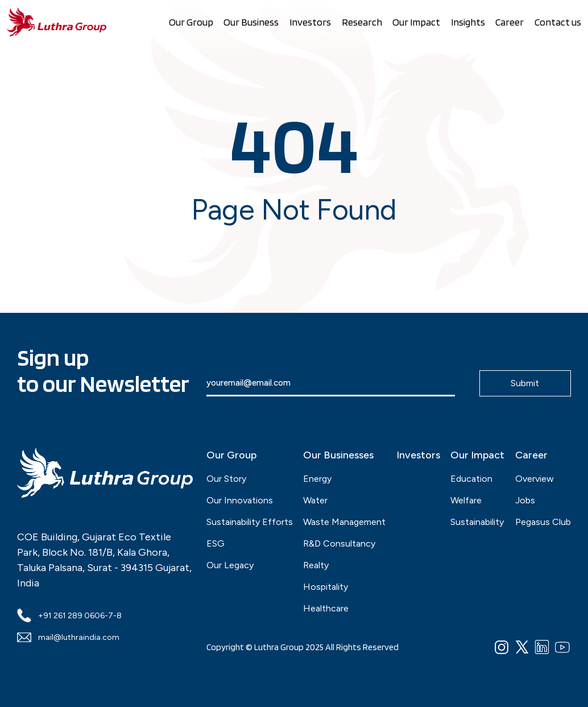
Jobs (525, 500)
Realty (316, 565)
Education (471, 479)
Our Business (251, 22)
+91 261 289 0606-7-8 (69, 615)
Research (362, 22)
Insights (468, 22)
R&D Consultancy (339, 543)
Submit (525, 383)
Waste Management (344, 522)
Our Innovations (240, 500)
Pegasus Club (543, 522)
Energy (317, 479)
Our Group (191, 22)
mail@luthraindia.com (68, 637)
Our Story (226, 479)
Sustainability (477, 522)
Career (510, 22)
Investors (310, 22)
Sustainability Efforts (250, 522)
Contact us (558, 22)
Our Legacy (230, 565)
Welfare (466, 500)
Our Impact (416, 22)
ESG (216, 543)
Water (315, 500)
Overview (535, 479)
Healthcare (326, 608)
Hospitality (326, 587)
